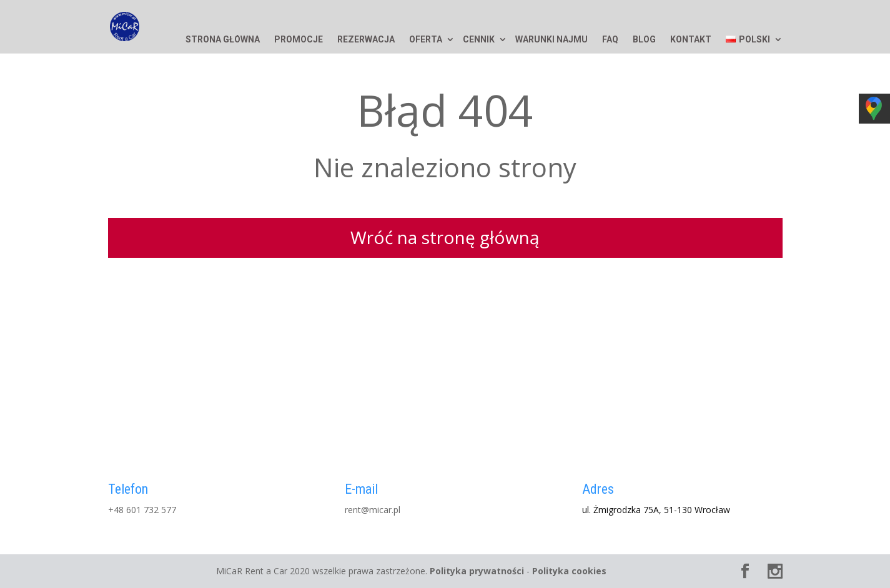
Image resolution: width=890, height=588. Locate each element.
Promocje (299, 40)
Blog (644, 40)
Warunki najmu (551, 40)
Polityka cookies (569, 571)
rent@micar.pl (373, 510)
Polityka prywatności (477, 571)
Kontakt (691, 40)
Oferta (426, 40)
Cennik (479, 40)
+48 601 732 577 (142, 510)
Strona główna (223, 40)
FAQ (610, 40)
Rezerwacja (366, 40)
